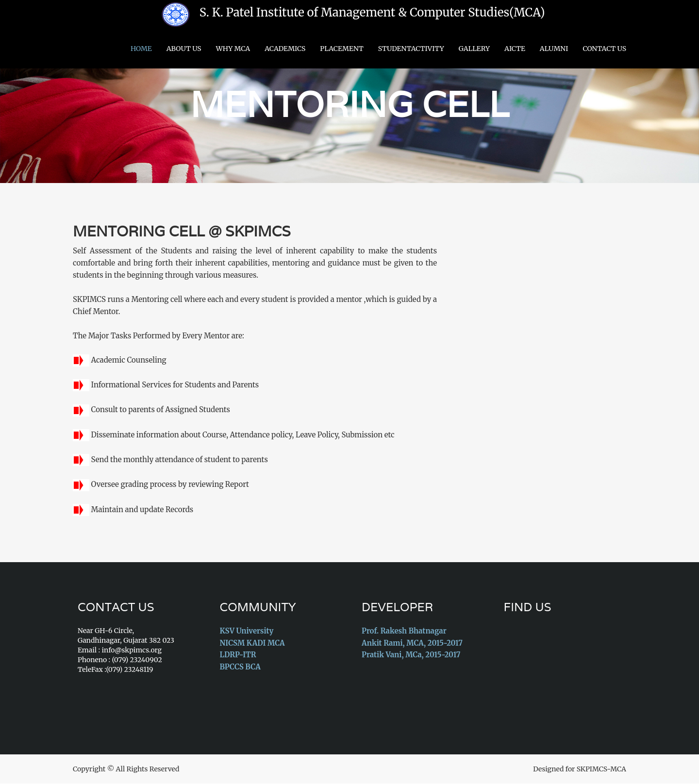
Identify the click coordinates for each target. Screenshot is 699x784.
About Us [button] (184, 49)
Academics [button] (285, 49)
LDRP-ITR (238, 655)
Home (141, 49)
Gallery (474, 49)
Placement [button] (341, 49)
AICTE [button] (515, 49)
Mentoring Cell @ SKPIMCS (183, 231)
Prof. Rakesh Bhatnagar (404, 631)
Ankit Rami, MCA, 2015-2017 (412, 643)
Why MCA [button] (233, 49)
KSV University (247, 631)
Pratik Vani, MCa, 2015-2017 (411, 655)
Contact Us (604, 49)
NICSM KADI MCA (252, 643)
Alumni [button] (554, 49)
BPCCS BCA (240, 667)
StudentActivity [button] (411, 49)
